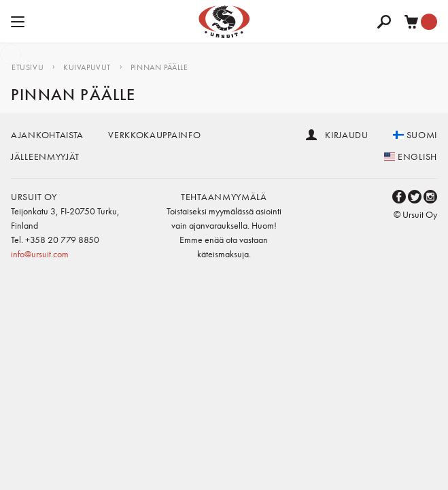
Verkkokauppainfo (154, 135)
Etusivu (28, 67)
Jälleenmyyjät (45, 157)
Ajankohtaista (47, 135)
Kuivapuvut (87, 67)
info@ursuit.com (40, 254)
